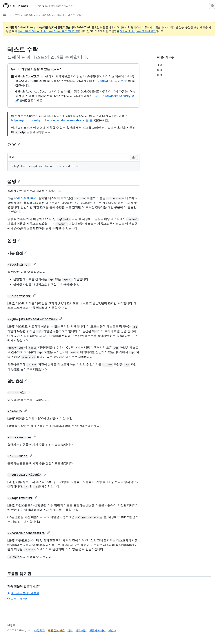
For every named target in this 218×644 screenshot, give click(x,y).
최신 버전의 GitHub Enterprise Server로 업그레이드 (48, 31)
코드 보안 (14, 15)
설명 (14, 181)
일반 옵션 (17, 381)
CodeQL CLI (31, 15)
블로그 (112, 630)
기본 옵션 (17, 253)
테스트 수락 (75, 15)
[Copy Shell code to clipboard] (134, 157)
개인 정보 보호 (56, 630)
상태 (70, 630)
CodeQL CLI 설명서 (53, 15)
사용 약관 (39, 630)
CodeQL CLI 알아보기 (112, 81)
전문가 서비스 (97, 630)
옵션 (14, 241)
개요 (14, 144)
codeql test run (24, 198)
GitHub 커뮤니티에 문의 (23, 593)
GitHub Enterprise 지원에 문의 (138, 31)
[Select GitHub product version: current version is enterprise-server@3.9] (58, 6)
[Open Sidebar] (4, 15)
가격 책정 (81, 630)
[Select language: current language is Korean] (212, 6)
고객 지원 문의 (18, 599)
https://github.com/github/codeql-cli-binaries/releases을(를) (52, 120)
